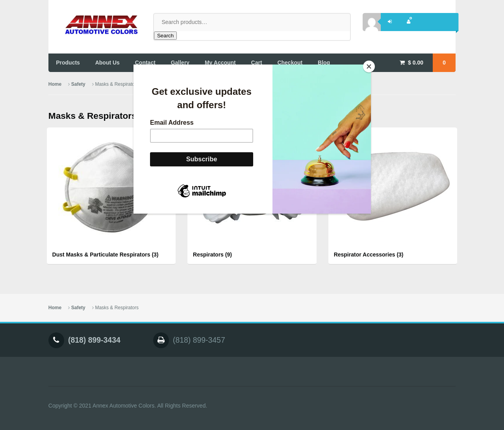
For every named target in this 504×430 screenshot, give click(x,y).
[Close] (369, 66)
